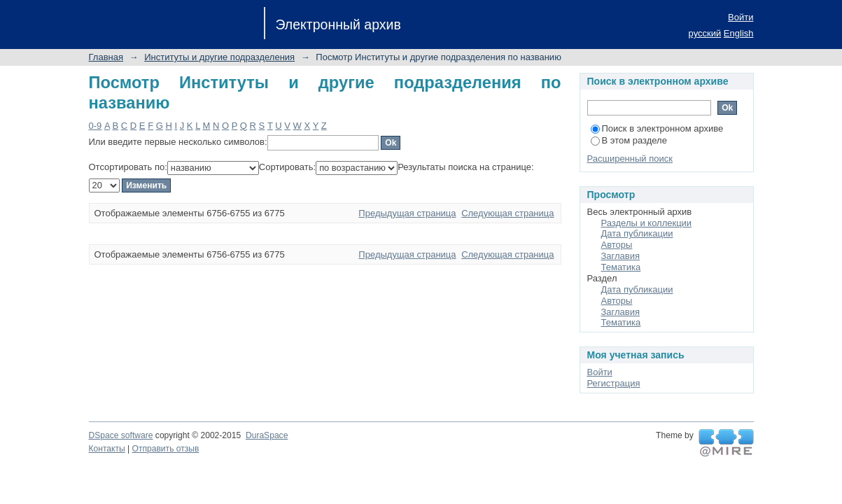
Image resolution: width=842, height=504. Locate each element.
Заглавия (621, 256)
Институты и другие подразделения (219, 57)
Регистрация (614, 383)
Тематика (621, 267)
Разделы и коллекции (647, 223)
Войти (741, 17)
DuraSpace (267, 435)
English (739, 33)
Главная (106, 57)
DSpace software (121, 435)
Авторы (617, 245)
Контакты (107, 449)
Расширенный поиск (630, 159)
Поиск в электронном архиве (657, 128)
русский (705, 33)
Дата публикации (637, 233)
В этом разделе (629, 140)
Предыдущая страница (407, 213)
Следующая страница (507, 213)
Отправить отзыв (166, 449)
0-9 (96, 126)
